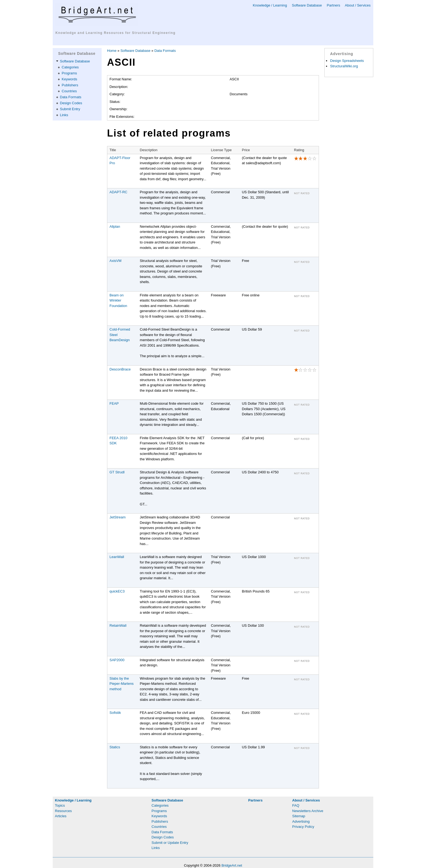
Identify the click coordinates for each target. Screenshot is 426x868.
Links (64, 115)
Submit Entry (70, 109)
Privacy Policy (303, 827)
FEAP (114, 403)
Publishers (70, 85)
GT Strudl (117, 472)
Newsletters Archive (308, 811)
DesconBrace (120, 369)
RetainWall (118, 625)
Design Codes (71, 103)
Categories (70, 67)
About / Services (358, 5)
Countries (69, 91)
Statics (115, 747)
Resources (63, 811)
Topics (60, 805)
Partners (333, 5)
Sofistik (115, 713)
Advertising (301, 821)
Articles (61, 816)
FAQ (296, 805)
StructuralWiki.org (344, 66)
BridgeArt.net (232, 865)
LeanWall (117, 557)
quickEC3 (117, 591)
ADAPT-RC (118, 192)
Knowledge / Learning (270, 5)
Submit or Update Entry (170, 843)
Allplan (115, 226)
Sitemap (299, 816)
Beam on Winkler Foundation (118, 300)
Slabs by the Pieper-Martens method (122, 684)
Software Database (307, 5)
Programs (69, 73)
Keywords (69, 79)
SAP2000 (117, 660)
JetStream (118, 517)
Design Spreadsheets (347, 61)
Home (112, 51)
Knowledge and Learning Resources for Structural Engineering (115, 33)
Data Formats (71, 97)
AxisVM (115, 261)
